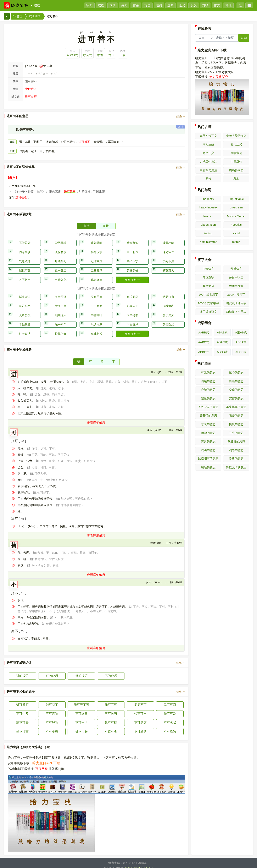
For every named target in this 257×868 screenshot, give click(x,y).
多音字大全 (236, 277)
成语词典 (35, 16)
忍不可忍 (170, 700)
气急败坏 (25, 256)
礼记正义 (236, 144)
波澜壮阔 (168, 238)
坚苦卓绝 (25, 301)
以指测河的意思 (208, 459)
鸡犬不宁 (132, 256)
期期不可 (140, 700)
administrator (208, 242)
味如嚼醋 (97, 238)
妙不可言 (22, 727)
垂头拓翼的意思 (236, 407)
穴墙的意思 (208, 390)
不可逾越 (140, 727)
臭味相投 (97, 329)
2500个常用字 (236, 294)
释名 (236, 179)
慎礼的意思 (236, 424)
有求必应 (132, 292)
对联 (205, 5)
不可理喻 (52, 718)
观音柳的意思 (236, 441)
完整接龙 (132, 275)
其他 (228, 5)
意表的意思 (208, 424)
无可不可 (111, 700)
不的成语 (111, 671)
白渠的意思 (236, 381)
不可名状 (170, 718)
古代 (111, 55)
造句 (170, 5)
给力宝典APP (219, 77)
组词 (159, 5)
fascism (208, 216)
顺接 (87, 221)
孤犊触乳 (168, 301)
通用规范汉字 (208, 312)
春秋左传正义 (208, 136)
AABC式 (204, 342)
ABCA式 (241, 342)
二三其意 (97, 266)
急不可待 (111, 718)
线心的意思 (236, 372)
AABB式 (204, 332)
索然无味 (61, 238)
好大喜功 (25, 329)
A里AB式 (241, 332)
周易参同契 (236, 170)
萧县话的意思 (208, 416)
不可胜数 (170, 727)
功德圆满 (168, 319)
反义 (194, 5)
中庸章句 (236, 162)
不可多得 (52, 727)
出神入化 (61, 275)
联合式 (88, 55)
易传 (208, 179)
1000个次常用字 (208, 303)
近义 (182, 5)
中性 (100, 55)
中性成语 (31, 89)
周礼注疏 (208, 144)
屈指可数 (25, 266)
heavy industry (208, 207)
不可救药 (111, 709)
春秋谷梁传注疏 (236, 136)
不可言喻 (52, 709)
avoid (236, 233)
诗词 (124, 5)
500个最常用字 (208, 294)
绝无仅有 (168, 292)
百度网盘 (42, 764)
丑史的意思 (236, 433)
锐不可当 (140, 709)
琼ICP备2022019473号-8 (139, 863)
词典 (113, 5)
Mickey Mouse (236, 216)
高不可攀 (22, 718)
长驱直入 (168, 266)
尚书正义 (208, 153)
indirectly (208, 199)
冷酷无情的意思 (236, 467)
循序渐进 (25, 292)
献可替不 (52, 700)
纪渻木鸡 (97, 256)
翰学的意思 (208, 433)
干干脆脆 (97, 301)
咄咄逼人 (61, 310)
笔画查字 (208, 277)
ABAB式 (222, 332)
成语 (37, 5)
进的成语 (22, 671)
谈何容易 (61, 247)
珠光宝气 (168, 247)
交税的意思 (236, 390)
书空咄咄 (97, 310)
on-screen (236, 207)
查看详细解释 (96, 418)
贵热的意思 (236, 459)
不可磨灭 (140, 718)
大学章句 (236, 153)
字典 (89, 5)
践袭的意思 (208, 450)
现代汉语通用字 (236, 303)
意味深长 (132, 266)
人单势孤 (25, 310)
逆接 (106, 221)
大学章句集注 (208, 162)
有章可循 (61, 292)
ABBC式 (204, 352)
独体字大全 (236, 286)
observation (208, 225)
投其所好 (61, 329)
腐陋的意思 (208, 467)
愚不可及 (170, 709)
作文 (217, 5)
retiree (236, 242)
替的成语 (81, 671)
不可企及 (22, 709)
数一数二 (61, 266)
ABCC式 (241, 352)
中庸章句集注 (208, 170)
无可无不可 (81, 700)
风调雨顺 (97, 319)
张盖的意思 (236, 416)
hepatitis (236, 225)
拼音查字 (208, 269)
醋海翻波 (132, 238)
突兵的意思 (208, 441)
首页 (18, 16)
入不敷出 (25, 275)
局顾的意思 (208, 381)
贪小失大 (168, 310)
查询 (244, 38)
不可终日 (81, 709)
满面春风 (132, 319)
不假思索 (25, 238)
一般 (123, 55)
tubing (208, 233)
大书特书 (132, 310)
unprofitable (236, 199)
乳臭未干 (132, 301)
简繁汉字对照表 (236, 312)
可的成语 (52, 671)
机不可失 (81, 727)
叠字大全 (208, 286)
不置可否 (111, 727)
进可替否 (31, 97)
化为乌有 (97, 275)
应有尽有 (97, 292)
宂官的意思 (236, 398)
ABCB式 (222, 352)
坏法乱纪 (61, 256)
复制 (180, 122)
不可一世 (81, 718)
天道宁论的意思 (208, 407)
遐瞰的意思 (208, 398)
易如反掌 (97, 247)
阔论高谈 (25, 247)
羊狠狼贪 (25, 319)
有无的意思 (208, 372)
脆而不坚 (61, 301)
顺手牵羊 (61, 319)
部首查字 (236, 269)
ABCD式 (72, 55)
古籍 (136, 5)
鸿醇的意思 (236, 450)
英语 (147, 5)
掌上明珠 (132, 247)
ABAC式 (222, 342)
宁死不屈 (168, 256)
